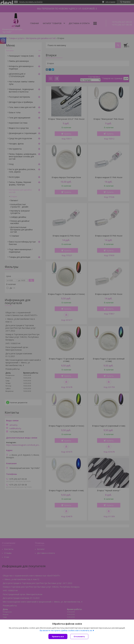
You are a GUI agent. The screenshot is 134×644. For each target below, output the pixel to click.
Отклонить (79, 636)
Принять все (58, 636)
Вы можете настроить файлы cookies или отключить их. (66, 630)
